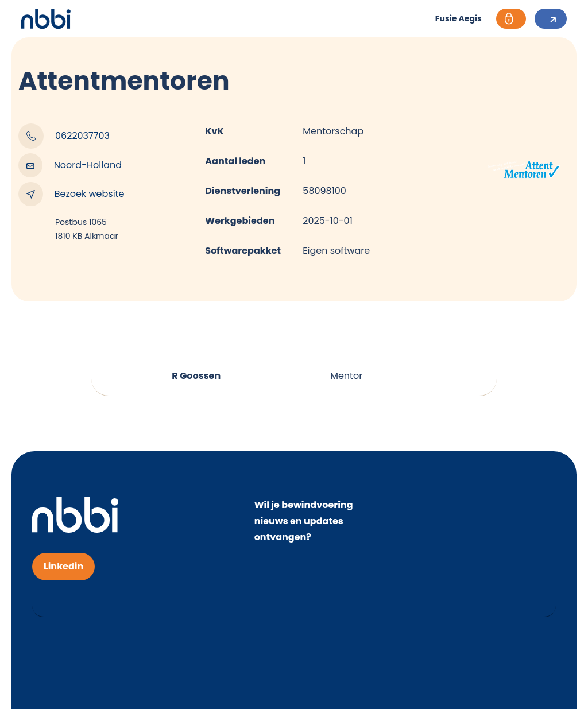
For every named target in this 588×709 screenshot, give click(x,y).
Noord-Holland (70, 165)
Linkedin (63, 566)
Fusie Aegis (459, 19)
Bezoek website (71, 194)
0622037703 (64, 136)
